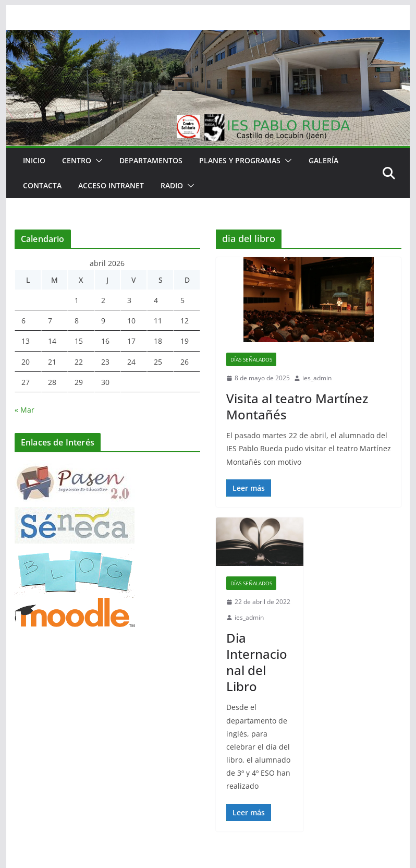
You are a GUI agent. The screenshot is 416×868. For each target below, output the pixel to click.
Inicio (34, 160)
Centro (77, 160)
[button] (97, 161)
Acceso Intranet (111, 185)
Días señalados (251, 359)
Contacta (42, 185)
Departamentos (151, 160)
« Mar (25, 410)
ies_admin (317, 378)
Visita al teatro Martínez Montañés (297, 406)
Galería (323, 160)
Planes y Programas (240, 160)
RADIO (172, 185)
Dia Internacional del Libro (257, 662)
